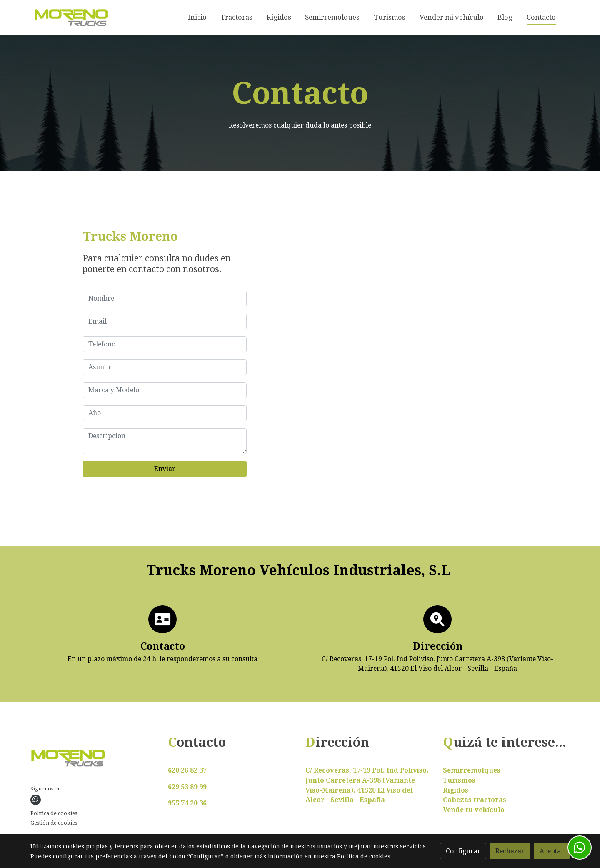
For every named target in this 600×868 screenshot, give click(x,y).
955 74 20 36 (187, 803)
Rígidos (456, 790)
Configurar (463, 851)
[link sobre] (94, 760)
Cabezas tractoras (475, 800)
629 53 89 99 (187, 787)
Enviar (165, 469)
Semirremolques (472, 770)
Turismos (459, 780)
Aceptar (552, 851)
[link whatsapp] (35, 800)
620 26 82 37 (187, 770)
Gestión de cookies (54, 823)
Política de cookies (54, 813)
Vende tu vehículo (474, 810)
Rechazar (510, 851)
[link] (71, 18)
